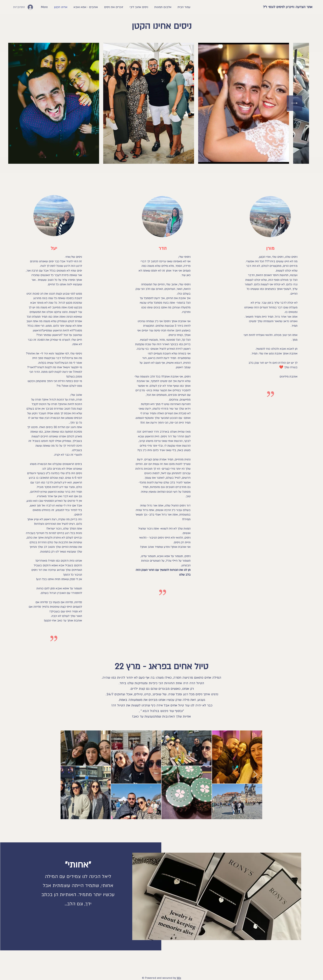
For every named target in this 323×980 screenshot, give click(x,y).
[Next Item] (294, 103)
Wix (179, 978)
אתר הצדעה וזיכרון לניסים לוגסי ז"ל (288, 7)
